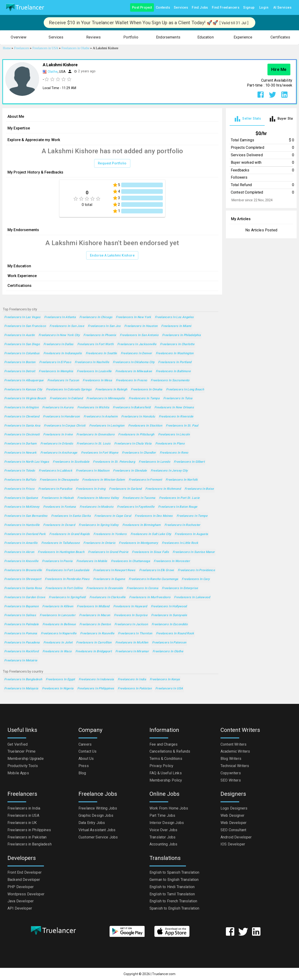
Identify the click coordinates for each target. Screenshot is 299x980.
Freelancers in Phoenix (100, 335)
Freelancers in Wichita (93, 408)
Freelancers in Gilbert (189, 462)
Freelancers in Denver (136, 353)
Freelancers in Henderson (61, 417)
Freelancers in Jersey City (169, 471)
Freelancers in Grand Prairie (108, 552)
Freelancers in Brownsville (23, 570)
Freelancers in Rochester (182, 525)
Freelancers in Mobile (92, 561)
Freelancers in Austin (20, 335)
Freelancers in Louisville (94, 371)
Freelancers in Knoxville (21, 561)
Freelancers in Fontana (60, 507)
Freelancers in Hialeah (58, 498)
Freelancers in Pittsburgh (136, 435)
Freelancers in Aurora (58, 408)
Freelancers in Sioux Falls (150, 552)
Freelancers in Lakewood (192, 597)
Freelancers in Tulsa (178, 398)
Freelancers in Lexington (107, 426)
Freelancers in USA (169, 689)
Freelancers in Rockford (21, 652)
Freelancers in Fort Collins (64, 588)
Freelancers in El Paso (55, 362)
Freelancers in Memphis (56, 371)
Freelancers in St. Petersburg (114, 462)
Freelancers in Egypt (60, 679)
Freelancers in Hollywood (169, 606)
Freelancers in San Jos (104, 326)
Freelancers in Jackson (131, 624)
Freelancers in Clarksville (108, 597)
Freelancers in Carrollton (94, 643)
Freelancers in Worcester (172, 561)
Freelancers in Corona (142, 588)
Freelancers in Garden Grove (25, 597)
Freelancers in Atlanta (60, 317)
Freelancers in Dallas (59, 344)
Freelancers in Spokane (21, 498)
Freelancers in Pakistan (135, 689)
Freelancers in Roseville (97, 634)
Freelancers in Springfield (67, 597)
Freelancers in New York (133, 317)
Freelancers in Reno (174, 453)
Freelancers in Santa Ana (22, 426)
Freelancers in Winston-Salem (103, 480)
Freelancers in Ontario (99, 543)
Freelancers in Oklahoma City (134, 362)
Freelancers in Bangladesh (23, 679)
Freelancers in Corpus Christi (65, 426)
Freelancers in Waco (57, 652)
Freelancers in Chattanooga (131, 561)
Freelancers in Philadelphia (181, 335)
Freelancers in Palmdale (21, 624)
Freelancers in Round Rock (175, 634)
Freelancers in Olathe (168, 652)
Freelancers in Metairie (21, 661)
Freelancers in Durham (20, 444)
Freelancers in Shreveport (23, 579)
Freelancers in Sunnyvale (169, 615)
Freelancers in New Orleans (174, 408)
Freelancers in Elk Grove (157, 570)
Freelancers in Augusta (191, 534)
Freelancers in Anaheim (101, 417)
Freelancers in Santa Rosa (23, 588)
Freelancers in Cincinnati (22, 435)
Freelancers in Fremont (145, 480)
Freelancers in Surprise (131, 615)
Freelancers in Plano (170, 444)
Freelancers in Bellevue (59, 624)
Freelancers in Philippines (96, 689)
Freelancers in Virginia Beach (25, 398)
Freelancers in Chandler (139, 453)
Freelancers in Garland (125, 489)
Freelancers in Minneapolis (106, 398)
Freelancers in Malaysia (21, 689)
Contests (163, 8)
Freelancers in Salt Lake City (151, 534)
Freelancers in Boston (20, 362)
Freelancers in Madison (93, 471)
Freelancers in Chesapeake (59, 480)
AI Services (282, 8)
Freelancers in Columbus (22, 353)
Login (264, 8)
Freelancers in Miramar (132, 652)
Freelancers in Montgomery (138, 543)
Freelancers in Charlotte (177, 344)
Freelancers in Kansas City (23, 390)
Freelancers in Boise (199, 489)
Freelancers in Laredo (154, 462)
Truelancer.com (164, 974)
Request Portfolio (112, 163)
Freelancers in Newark (20, 453)
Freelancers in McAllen (132, 643)
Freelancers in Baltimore (173, 371)
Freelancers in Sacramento (170, 381)
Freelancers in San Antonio (139, 335)
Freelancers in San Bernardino (26, 516)
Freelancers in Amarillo (21, 543)
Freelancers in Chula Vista (133, 444)
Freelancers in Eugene (109, 579)
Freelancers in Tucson (63, 381)
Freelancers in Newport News (114, 570)
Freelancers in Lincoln (174, 435)
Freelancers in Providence (196, 570)
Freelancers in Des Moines (154, 516)
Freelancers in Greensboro (95, 435)
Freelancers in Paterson (169, 643)
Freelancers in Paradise (55, 489)
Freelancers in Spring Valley (99, 525)
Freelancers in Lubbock (55, 471)
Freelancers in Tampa (144, 398)
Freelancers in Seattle (101, 353)
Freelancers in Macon (95, 615)
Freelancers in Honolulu (138, 417)
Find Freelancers (226, 8)
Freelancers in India (132, 679)
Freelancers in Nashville (92, 362)
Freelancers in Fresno (132, 381)
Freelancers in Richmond (163, 489)
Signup (249, 8)
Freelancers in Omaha (146, 390)
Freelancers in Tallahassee (61, 543)
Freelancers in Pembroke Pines (67, 579)
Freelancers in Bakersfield (132, 408)
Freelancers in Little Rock (180, 543)
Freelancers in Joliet (58, 643)
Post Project (142, 8)
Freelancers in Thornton (135, 634)
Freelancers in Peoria (57, 561)
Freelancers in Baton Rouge (178, 507)
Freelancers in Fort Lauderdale (68, 570)
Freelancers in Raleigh (111, 390)
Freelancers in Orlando (57, 444)
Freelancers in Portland (175, 362)
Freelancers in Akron (19, 552)
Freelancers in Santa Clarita (71, 516)
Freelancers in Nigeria (58, 689)
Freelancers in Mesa (97, 381)
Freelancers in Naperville (59, 634)
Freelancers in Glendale (130, 471)
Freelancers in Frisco (19, 489)
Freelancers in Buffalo (20, 480)
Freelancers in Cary (196, 579)
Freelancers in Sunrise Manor (194, 552)
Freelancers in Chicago (96, 317)
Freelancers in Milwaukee (134, 371)
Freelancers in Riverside (176, 417)
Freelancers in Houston (141, 326)
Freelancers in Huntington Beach (61, 552)
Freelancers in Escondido (170, 624)
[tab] (247, 119)
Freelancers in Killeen (58, 606)
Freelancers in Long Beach (185, 390)
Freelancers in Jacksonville (137, 344)
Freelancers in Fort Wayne (100, 453)
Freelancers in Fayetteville (136, 507)
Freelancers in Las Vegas (22, 317)
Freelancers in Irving (91, 489)
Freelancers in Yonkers (110, 534)
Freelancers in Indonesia (96, 679)
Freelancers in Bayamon (21, 606)
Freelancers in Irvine (58, 435)
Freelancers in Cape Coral (113, 516)
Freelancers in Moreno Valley (98, 498)
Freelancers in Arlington (21, 408)
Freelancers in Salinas (20, 615)
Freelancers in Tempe (192, 516)
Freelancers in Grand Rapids (69, 534)
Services (181, 8)
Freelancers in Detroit (20, 371)
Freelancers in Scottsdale (71, 462)
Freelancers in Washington (175, 353)
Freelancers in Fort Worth (95, 344)
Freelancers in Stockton (145, 426)
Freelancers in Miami (176, 326)
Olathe (53, 72)
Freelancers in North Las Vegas (27, 462)
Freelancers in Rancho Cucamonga (153, 579)
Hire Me (279, 70)
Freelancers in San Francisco (25, 326)
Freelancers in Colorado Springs (69, 390)
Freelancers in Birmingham (142, 525)
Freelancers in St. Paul (182, 426)
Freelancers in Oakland (66, 398)
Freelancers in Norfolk (182, 480)
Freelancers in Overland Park (25, 534)
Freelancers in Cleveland (22, 417)
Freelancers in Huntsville (22, 525)
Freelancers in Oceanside (105, 588)
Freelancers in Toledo (20, 471)
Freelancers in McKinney (22, 507)
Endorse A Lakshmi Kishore (112, 255)
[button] (19, 37)
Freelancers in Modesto (96, 507)
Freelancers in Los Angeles (174, 317)
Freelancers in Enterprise (180, 588)
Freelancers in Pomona (21, 634)
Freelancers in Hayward (130, 606)
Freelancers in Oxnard (59, 525)
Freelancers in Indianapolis (63, 353)
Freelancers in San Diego (22, 344)
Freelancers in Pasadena (22, 643)
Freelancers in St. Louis (94, 444)
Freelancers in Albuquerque (24, 381)
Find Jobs (200, 8)
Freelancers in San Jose (67, 326)
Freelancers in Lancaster (58, 615)
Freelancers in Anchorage (59, 453)
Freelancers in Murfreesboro (150, 597)
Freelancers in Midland (93, 606)
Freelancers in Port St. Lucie (179, 498)
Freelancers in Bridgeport (94, 652)
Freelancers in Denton (95, 624)
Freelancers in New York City (59, 335)
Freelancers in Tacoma (139, 498)
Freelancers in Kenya (165, 679)
